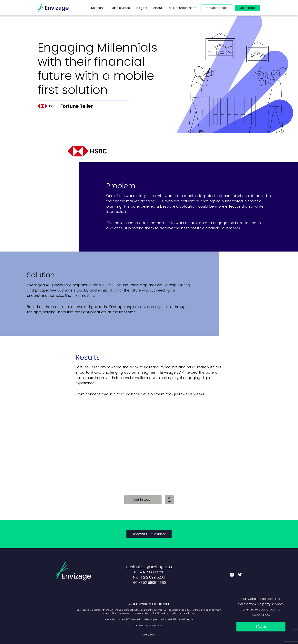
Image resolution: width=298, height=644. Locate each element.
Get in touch (143, 500)
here (193, 613)
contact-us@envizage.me (149, 567)
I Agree (261, 627)
